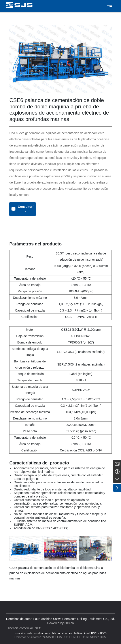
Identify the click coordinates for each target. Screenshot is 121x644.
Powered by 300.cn (60, 623)
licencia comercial (20, 628)
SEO (38, 628)
